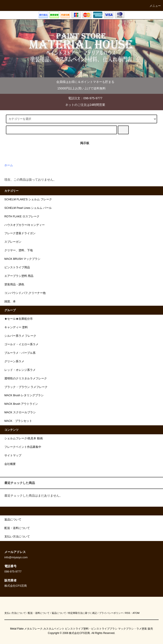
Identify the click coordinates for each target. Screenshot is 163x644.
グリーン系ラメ (14, 361)
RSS (128, 613)
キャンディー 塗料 (16, 327)
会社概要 (10, 464)
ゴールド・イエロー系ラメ (21, 344)
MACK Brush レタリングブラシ (24, 395)
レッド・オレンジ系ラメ (20, 370)
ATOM (136, 613)
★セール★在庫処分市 (19, 319)
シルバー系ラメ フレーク (20, 336)
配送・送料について (39, 613)
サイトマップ (13, 456)
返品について (59, 613)
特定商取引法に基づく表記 (82, 613)
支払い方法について (15, 613)
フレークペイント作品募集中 (23, 447)
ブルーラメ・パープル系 (20, 353)
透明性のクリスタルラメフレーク (26, 379)
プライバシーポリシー (111, 613)
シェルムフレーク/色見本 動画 (24, 438)
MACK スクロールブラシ (20, 412)
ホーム (9, 165)
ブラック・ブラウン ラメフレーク (26, 387)
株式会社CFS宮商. (80, 633)
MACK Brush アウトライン (21, 404)
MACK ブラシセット (18, 421)
